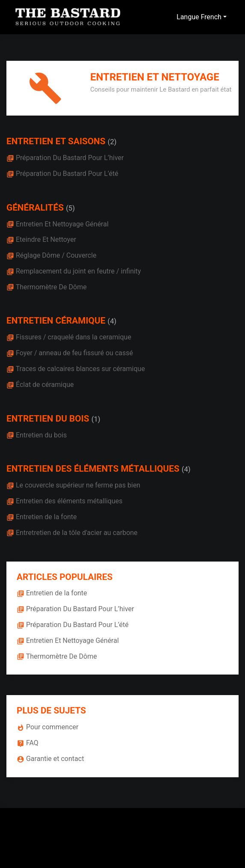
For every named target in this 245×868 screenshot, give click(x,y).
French (211, 17)
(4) (112, 321)
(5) (70, 208)
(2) (112, 142)
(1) (96, 419)
